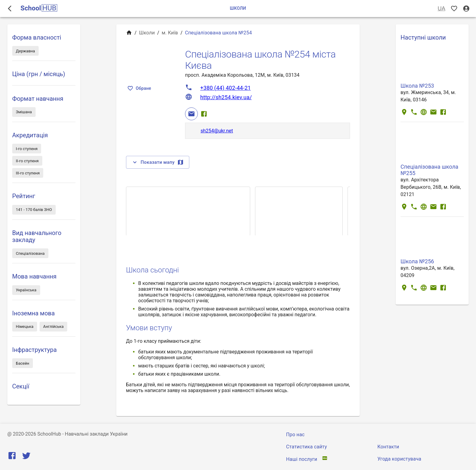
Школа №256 (417, 261)
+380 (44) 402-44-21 (226, 88)
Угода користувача (399, 459)
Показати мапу (158, 162)
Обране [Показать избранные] (140, 88)
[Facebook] (204, 114)
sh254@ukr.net (217, 131)
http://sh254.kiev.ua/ (226, 97)
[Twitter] (26, 457)
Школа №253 (417, 86)
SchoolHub (49, 434)
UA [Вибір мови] (441, 9)
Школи (147, 33)
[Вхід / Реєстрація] (466, 9)
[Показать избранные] (454, 9)
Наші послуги (302, 459)
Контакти (388, 447)
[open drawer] (10, 9)
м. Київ (170, 33)
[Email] (191, 114)
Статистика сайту (306, 447)
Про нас (295, 435)
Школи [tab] (238, 9)
